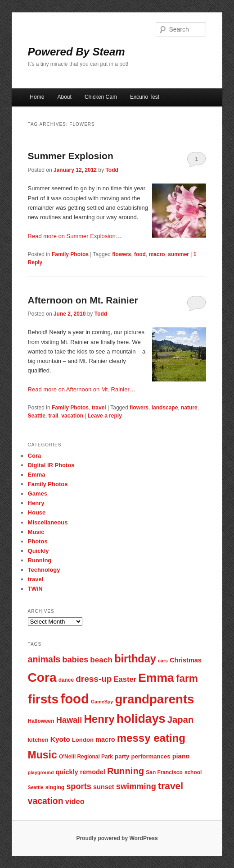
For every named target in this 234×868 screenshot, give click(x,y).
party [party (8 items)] (122, 756)
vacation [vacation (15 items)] (46, 801)
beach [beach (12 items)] (101, 660)
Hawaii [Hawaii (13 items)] (69, 720)
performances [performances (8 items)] (151, 756)
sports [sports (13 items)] (79, 786)
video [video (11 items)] (75, 801)
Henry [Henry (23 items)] (99, 719)
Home (37, 97)
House (37, 512)
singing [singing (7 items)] (55, 787)
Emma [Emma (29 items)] (156, 678)
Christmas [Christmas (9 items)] (186, 660)
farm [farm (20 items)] (187, 678)
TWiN (35, 589)
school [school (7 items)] (193, 772)
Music (36, 532)
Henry (36, 503)
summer (178, 254)
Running (40, 560)
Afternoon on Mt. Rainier (83, 300)
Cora (35, 456)
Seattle (37, 416)
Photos (38, 541)
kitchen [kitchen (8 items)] (38, 740)
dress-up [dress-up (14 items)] (94, 679)
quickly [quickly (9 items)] (67, 772)
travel (99, 408)
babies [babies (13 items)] (75, 659)
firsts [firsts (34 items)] (43, 699)
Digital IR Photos (51, 465)
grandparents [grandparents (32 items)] (154, 699)
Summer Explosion (71, 156)
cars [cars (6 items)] (163, 661)
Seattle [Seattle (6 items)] (36, 787)
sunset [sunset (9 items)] (104, 787)
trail (54, 416)
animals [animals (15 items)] (44, 659)
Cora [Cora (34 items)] (42, 677)
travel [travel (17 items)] (171, 786)
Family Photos (70, 254)
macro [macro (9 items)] (105, 739)
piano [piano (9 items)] (181, 756)
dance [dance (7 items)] (66, 680)
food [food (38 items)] (75, 699)
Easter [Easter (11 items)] (125, 679)
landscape (165, 408)
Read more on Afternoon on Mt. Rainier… (82, 389)
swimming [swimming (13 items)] (136, 786)
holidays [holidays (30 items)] (141, 719)
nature (189, 408)
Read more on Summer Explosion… (75, 236)
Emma (37, 475)
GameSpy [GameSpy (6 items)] (102, 702)
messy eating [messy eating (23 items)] (151, 738)
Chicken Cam (101, 97)
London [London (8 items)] (83, 740)
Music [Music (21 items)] (43, 755)
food (140, 254)
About (64, 97)
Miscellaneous (48, 522)
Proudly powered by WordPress (117, 838)
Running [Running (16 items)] (126, 771)
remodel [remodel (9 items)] (93, 772)
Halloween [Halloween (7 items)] (41, 721)
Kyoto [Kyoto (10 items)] (60, 739)
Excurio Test (145, 97)
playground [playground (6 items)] (41, 772)
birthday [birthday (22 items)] (135, 659)
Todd (112, 170)
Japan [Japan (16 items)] (181, 720)
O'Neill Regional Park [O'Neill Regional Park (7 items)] (86, 757)
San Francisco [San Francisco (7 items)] (164, 772)
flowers (121, 254)
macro (157, 254)
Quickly (38, 551)
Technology (44, 570)
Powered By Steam (76, 52)
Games (38, 494)
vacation (72, 416)
